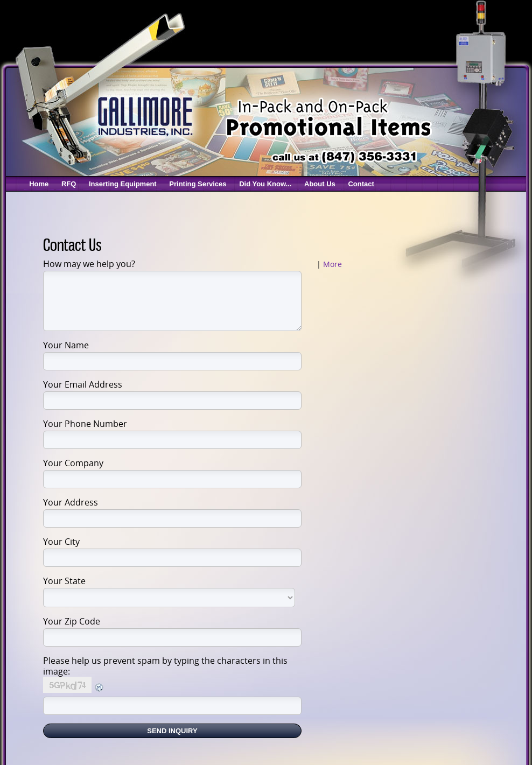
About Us (320, 184)
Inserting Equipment (123, 184)
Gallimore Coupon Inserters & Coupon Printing (144, 115)
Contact (361, 184)
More (332, 264)
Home (39, 184)
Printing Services (198, 184)
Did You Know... (265, 184)
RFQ (69, 184)
